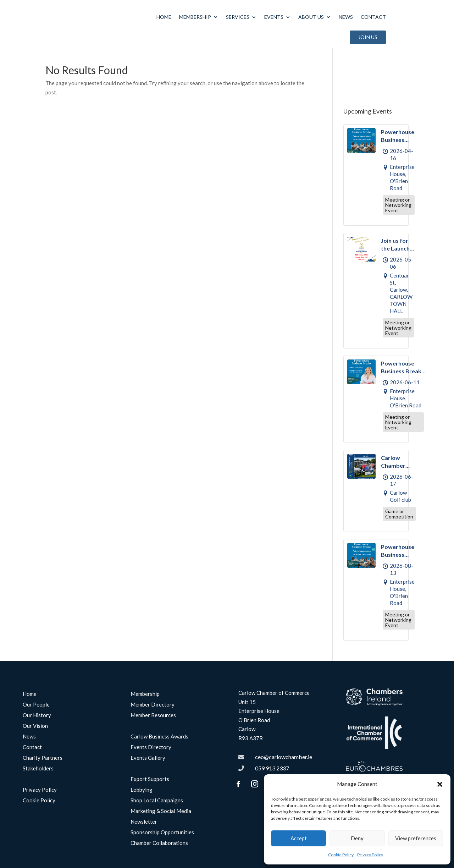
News (346, 17)
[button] (440, 784)
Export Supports (150, 783)
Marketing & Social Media (161, 815)
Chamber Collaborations (159, 847)
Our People (36, 708)
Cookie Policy (341, 855)
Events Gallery (148, 762)
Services (238, 17)
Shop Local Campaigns (157, 804)
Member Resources (153, 719)
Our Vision (35, 730)
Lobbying (142, 793)
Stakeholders (38, 772)
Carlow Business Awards (159, 740)
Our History (37, 719)
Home (164, 17)
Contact (373, 17)
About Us (311, 17)
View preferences (416, 838)
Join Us (368, 37)
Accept (299, 838)
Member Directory (153, 708)
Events (274, 17)
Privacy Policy (370, 855)
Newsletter (144, 825)
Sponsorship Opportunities (162, 836)
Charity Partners (43, 762)
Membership (195, 17)
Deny (357, 838)
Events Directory (151, 751)
